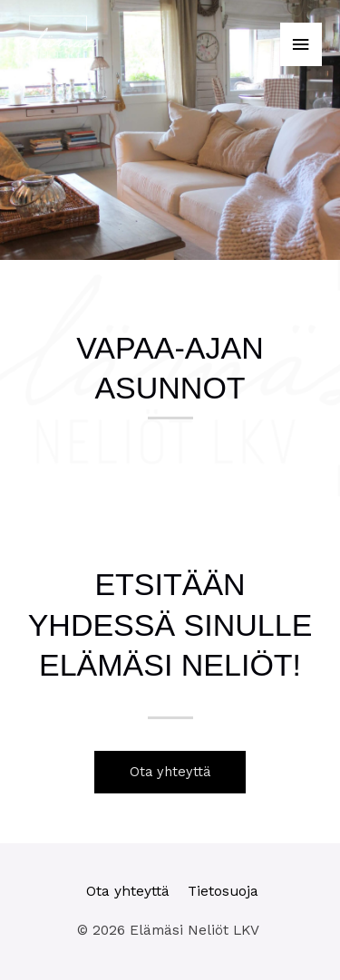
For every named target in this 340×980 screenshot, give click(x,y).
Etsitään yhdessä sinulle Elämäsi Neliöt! (170, 624)
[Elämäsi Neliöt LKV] (59, 45)
